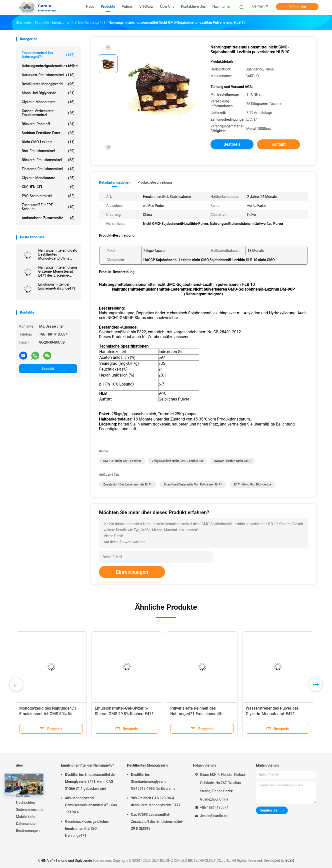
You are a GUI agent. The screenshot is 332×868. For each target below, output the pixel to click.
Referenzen (297, 7)
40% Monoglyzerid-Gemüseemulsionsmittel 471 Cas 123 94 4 (91, 805)
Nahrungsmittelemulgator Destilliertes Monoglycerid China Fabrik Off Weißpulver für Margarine (58, 254)
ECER (289, 861)
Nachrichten (25, 803)
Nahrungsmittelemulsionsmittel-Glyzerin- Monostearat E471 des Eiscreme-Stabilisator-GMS (58, 271)
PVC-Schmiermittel (48, 196)
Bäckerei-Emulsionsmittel (48, 160)
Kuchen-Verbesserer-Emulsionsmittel (48, 113)
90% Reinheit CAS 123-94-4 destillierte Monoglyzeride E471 (156, 802)
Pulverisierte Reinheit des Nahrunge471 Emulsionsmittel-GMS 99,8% (198, 714)
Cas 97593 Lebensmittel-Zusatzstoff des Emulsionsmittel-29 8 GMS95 (157, 822)
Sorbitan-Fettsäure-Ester (48, 133)
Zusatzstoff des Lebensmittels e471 (128, 484)
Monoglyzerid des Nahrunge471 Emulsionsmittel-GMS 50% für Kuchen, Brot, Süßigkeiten (48, 714)
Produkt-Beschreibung (155, 182)
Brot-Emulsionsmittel (48, 151)
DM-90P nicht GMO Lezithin (122, 461)
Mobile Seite (26, 817)
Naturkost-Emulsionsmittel (48, 75)
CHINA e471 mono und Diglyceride (65, 861)
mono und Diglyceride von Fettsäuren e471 (193, 484)
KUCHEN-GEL (48, 187)
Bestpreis (232, 144)
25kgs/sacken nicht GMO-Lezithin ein (177, 461)
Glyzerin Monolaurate (48, 178)
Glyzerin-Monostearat (48, 102)
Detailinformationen (115, 182)
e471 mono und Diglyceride (252, 484)
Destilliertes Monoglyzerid (48, 84)
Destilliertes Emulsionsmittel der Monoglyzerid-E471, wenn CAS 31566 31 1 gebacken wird (90, 782)
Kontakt (48, 369)
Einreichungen (132, 572)
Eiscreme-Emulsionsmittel (48, 169)
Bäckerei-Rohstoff (48, 124)
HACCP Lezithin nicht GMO (232, 461)
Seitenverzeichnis (30, 810)
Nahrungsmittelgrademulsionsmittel (49, 66)
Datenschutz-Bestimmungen (28, 827)
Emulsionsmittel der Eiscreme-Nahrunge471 (57, 286)
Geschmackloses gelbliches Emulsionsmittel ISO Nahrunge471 (87, 829)
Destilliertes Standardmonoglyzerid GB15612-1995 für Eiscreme (153, 782)
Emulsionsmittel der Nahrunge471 (48, 55)
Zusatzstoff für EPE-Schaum (48, 207)
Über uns (23, 796)
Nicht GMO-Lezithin (48, 142)
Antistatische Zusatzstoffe (48, 218)
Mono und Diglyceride (48, 93)
